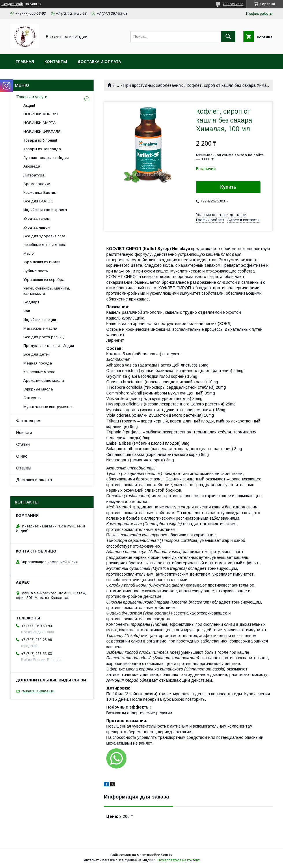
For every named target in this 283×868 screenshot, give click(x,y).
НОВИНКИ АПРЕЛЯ (41, 114)
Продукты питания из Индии (49, 346)
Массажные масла (40, 328)
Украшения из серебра (44, 280)
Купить (228, 187)
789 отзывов (233, 4)
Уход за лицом (37, 227)
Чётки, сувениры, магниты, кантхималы (47, 291)
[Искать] (228, 37)
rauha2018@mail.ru (38, 691)
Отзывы (24, 468)
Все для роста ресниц (44, 337)
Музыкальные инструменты (48, 407)
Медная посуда (38, 363)
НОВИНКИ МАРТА (40, 123)
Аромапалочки (37, 184)
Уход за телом (37, 218)
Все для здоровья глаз (44, 236)
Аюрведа (32, 166)
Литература (34, 175)
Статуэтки (32, 398)
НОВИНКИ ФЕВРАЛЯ (42, 132)
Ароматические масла (44, 381)
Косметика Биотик (40, 192)
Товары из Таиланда (42, 149)
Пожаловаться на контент (178, 860)
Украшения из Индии (42, 262)
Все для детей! (37, 354)
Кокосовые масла (39, 372)
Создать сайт (12, 4)
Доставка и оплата (99, 62)
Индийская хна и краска (45, 210)
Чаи (27, 311)
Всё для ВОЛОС (38, 201)
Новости (24, 433)
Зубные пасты (36, 271)
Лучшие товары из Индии (46, 158)
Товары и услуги (32, 97)
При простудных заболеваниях (153, 85)
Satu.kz (167, 855)
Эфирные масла (38, 389)
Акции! (29, 105)
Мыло (29, 253)
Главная (25, 62)
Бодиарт (31, 302)
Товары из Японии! (40, 140)
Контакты (56, 62)
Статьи (23, 444)
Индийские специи (40, 320)
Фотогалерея (29, 421)
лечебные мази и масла (45, 245)
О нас (22, 456)
